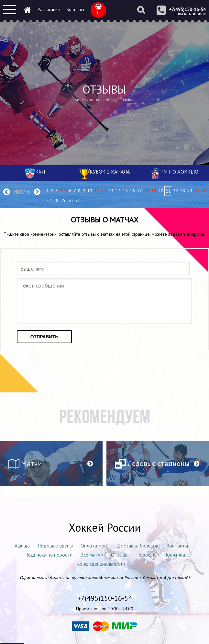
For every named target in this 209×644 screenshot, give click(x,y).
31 (77, 200)
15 (125, 191)
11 (97, 191)
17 (139, 191)
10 (90, 191)
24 (190, 191)
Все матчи (92, 555)
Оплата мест (95, 546)
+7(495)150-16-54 (187, 9)
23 (183, 191)
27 (49, 200)
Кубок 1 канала (110, 172)
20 (161, 191)
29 (63, 200)
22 (176, 191)
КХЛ (40, 172)
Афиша (22, 546)
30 (70, 200)
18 (147, 191)
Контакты (75, 9)
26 (204, 191)
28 (56, 200)
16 (132, 191)
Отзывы (120, 555)
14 (118, 191)
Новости (146, 555)
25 (197, 191)
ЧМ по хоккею (179, 172)
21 (168, 191)
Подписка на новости (48, 555)
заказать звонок (190, 14)
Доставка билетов (138, 546)
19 (154, 191)
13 (111, 191)
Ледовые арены (55, 546)
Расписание (49, 9)
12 (104, 191)
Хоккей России (105, 527)
